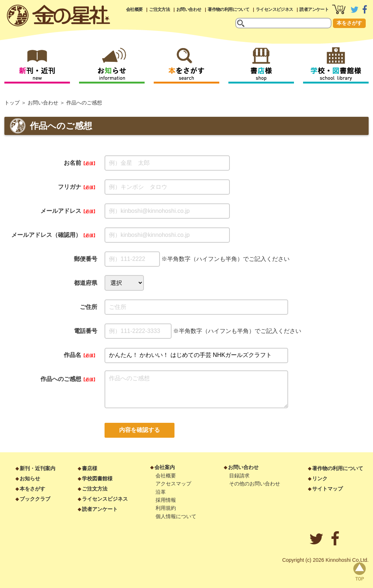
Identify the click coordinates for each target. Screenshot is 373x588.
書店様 (90, 468)
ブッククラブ (35, 499)
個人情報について (176, 516)
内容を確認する (140, 430)
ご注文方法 (159, 9)
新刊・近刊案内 (38, 468)
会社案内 (165, 467)
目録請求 (239, 476)
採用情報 (166, 500)
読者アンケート (314, 9)
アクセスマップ (173, 484)
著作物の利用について (228, 9)
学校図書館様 (97, 478)
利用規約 (166, 508)
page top (360, 572)
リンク (320, 478)
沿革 (161, 492)
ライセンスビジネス (274, 9)
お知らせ (30, 478)
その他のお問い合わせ (255, 484)
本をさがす (349, 23)
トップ (12, 103)
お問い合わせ (189, 9)
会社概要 (134, 9)
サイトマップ (327, 489)
